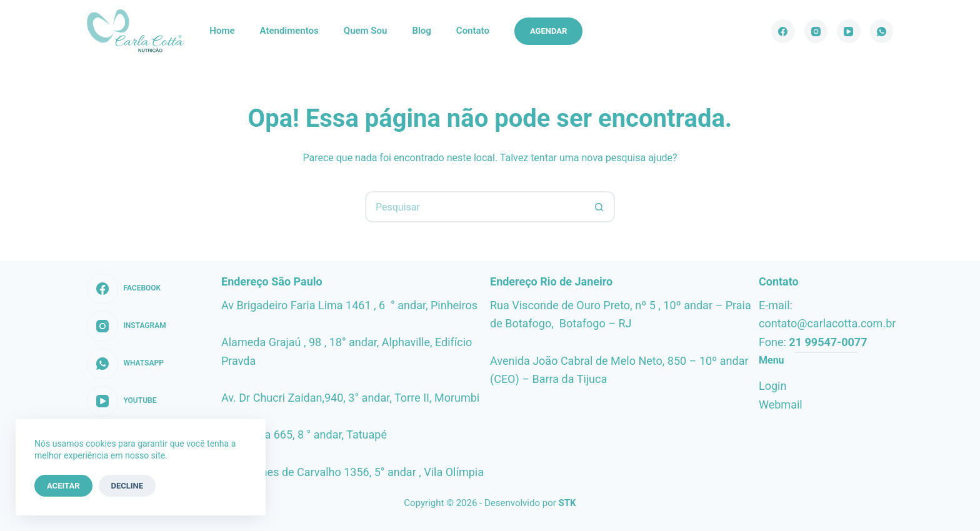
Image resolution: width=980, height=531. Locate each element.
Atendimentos (289, 31)
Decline (127, 486)
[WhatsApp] (882, 31)
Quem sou (366, 31)
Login (772, 386)
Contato (473, 31)
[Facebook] (783, 31)
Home (222, 31)
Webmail (781, 404)
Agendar (548, 31)
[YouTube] (849, 31)
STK (567, 503)
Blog (421, 31)
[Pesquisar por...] (474, 207)
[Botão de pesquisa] (599, 207)
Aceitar (63, 486)
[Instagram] (816, 31)
